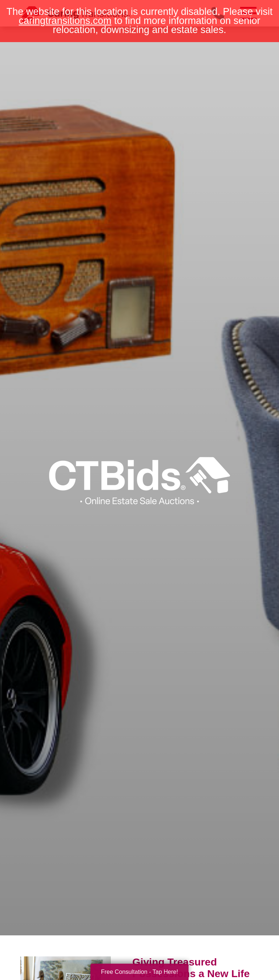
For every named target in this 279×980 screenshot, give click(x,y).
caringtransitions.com (65, 21)
